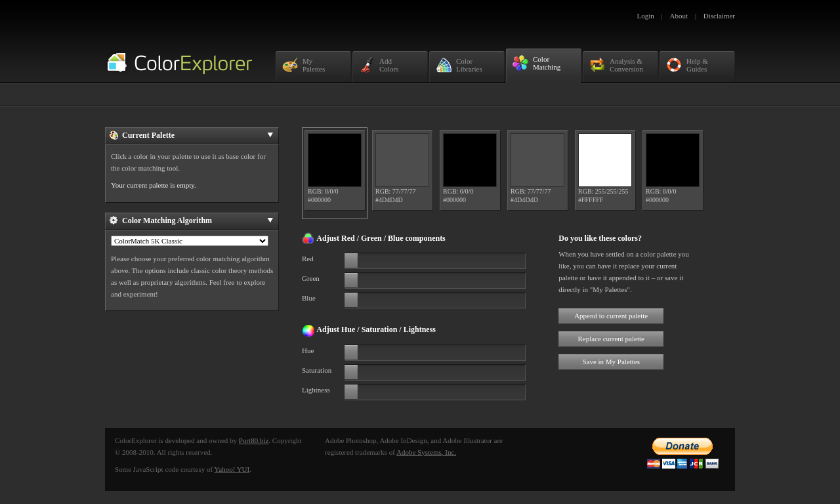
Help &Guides (687, 65)
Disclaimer (719, 16)
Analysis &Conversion (616, 65)
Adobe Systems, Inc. (426, 452)
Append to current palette (611, 316)
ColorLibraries (459, 65)
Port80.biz (254, 440)
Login (646, 16)
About (679, 16)
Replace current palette (611, 339)
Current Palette (191, 135)
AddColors (379, 65)
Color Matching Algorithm (191, 220)
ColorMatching (536, 63)
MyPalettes (304, 65)
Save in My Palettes (611, 362)
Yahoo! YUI (232, 469)
